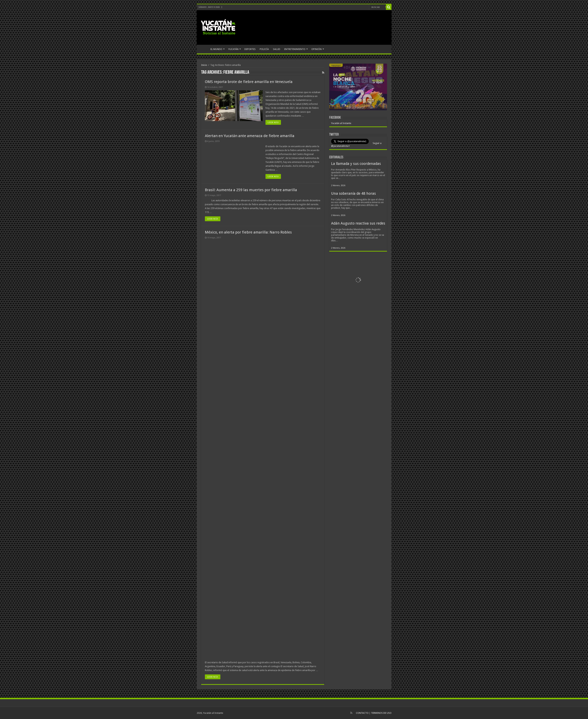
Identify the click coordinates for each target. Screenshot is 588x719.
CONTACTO (362, 713)
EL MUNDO (216, 49)
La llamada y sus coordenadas (356, 164)
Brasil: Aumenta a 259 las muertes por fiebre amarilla (251, 190)
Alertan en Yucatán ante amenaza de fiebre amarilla (250, 136)
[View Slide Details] (358, 88)
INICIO (203, 49)
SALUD (277, 49)
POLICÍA (264, 49)
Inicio (204, 65)
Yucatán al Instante (341, 123)
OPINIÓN (316, 49)
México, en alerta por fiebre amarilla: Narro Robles (248, 232)
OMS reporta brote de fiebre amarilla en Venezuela (249, 82)
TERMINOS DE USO (381, 713)
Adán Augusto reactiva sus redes (358, 223)
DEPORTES (250, 49)
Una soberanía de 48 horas (353, 194)
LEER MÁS (273, 122)
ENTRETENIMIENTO (295, 49)
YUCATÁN (233, 49)
